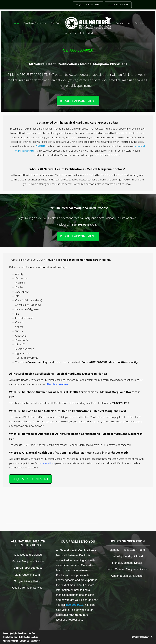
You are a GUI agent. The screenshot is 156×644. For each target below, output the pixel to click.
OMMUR (40, 146)
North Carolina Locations (28, 637)
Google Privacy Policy (27, 581)
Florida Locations (10, 637)
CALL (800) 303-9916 (118, 5)
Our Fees (56, 23)
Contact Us (70, 33)
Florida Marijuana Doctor (127, 563)
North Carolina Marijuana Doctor (127, 569)
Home (16, 23)
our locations (48, 463)
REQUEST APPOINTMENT (88, 5)
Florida (119, 23)
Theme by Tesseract (140, 637)
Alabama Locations (11, 641)
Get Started (86, 33)
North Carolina (136, 23)
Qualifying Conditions (35, 23)
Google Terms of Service (27, 588)
